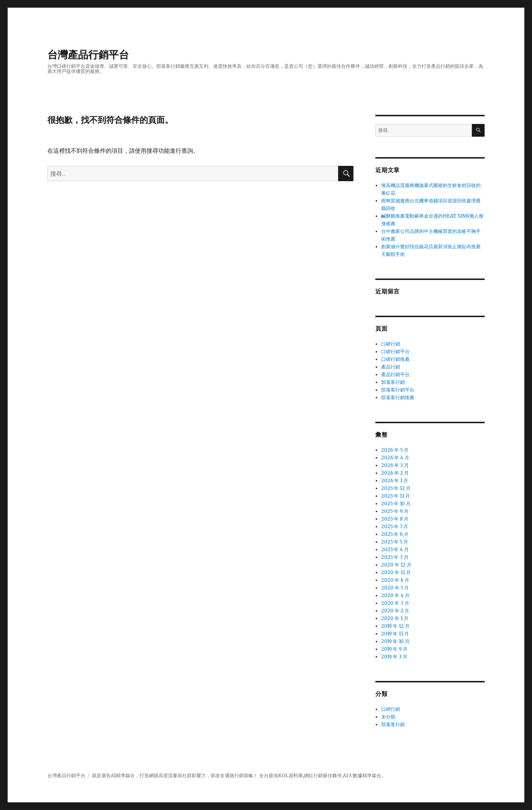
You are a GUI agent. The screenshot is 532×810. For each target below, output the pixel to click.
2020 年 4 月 (395, 595)
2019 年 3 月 (394, 657)
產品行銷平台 (395, 375)
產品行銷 (391, 367)
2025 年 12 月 (396, 488)
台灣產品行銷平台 (88, 55)
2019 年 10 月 (395, 641)
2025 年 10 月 (396, 504)
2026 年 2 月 (395, 473)
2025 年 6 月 (395, 534)
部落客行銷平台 (398, 390)
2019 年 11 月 (395, 634)
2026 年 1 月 (395, 481)
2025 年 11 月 (396, 496)
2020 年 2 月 (395, 611)
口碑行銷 (391, 344)
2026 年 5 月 (395, 450)
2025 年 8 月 (395, 519)
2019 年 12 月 (395, 626)
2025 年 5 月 (395, 542)
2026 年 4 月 (395, 458)
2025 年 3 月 (395, 557)
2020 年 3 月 (395, 603)
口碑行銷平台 (395, 352)
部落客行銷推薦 (398, 398)
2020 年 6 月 (395, 580)
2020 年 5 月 (395, 588)
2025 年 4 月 (395, 550)
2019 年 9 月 (394, 649)
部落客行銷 (393, 382)
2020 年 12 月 (396, 565)
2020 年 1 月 (395, 618)
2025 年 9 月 (395, 511)
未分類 (388, 717)
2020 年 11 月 (396, 573)
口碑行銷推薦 (395, 359)
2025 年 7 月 (395, 527)
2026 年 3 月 (395, 465)
